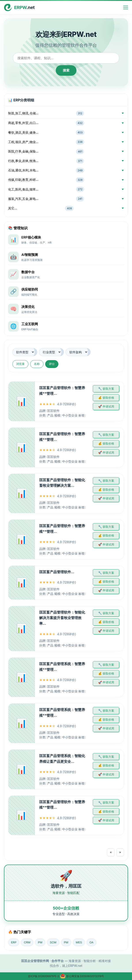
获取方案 (108, 389)
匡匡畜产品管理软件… (57, 572)
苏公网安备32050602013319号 (82, 976)
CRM (27, 942)
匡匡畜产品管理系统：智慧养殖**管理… (62, 667)
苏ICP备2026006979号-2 (44, 976)
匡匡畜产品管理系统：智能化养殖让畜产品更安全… (62, 759)
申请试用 (108, 406)
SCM (53, 942)
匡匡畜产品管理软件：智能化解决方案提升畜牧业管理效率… (62, 618)
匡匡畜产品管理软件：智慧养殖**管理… (62, 391)
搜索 (66, 70)
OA (91, 942)
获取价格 (108, 398)
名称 (37, 364)
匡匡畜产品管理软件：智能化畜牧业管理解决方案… (62, 483)
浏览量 (20, 364)
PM (40, 942)
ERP (14, 942)
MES (79, 942)
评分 (52, 364)
